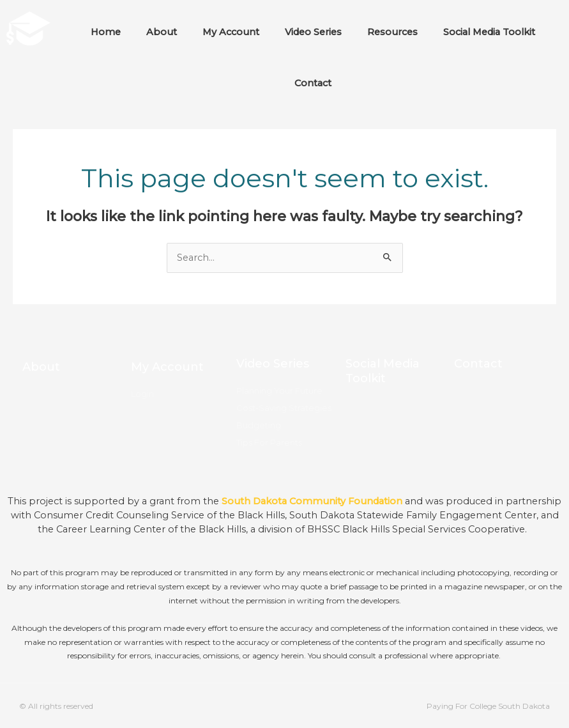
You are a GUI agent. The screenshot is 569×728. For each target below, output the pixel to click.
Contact (313, 83)
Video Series (313, 32)
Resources (392, 32)
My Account (231, 32)
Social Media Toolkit (489, 32)
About (162, 32)
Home (106, 32)
